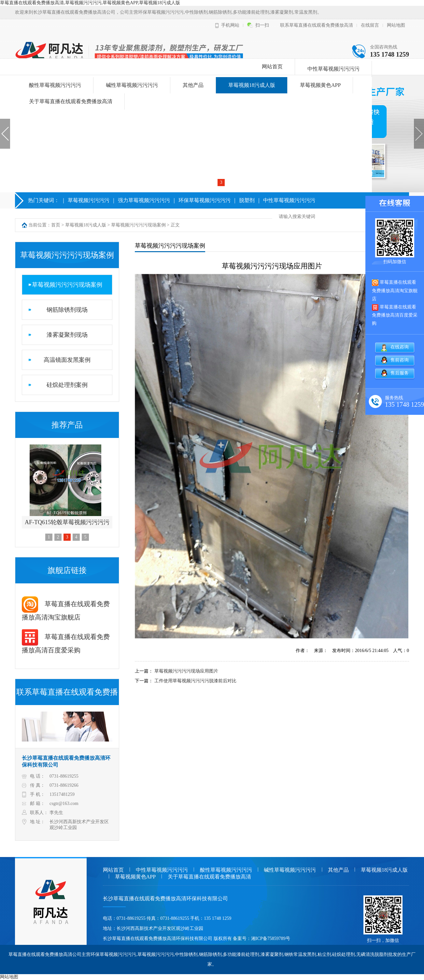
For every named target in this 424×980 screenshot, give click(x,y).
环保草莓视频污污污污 (205, 200)
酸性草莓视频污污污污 (55, 85)
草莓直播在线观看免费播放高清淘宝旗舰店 (395, 290)
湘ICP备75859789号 (271, 939)
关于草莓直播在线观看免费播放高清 (71, 101)
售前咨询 (400, 360)
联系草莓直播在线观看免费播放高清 (317, 25)
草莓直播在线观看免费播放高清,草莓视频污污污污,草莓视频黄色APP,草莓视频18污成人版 (90, 3)
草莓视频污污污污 (89, 200)
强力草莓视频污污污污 (144, 200)
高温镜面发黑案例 (67, 360)
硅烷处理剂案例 (67, 385)
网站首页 (272, 67)
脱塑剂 (247, 200)
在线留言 (370, 25)
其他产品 (193, 85)
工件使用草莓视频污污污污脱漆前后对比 (195, 681)
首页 (56, 225)
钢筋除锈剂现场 (67, 310)
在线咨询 (400, 347)
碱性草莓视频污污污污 (132, 85)
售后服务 (400, 373)
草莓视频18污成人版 (252, 85)
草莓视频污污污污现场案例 (138, 225)
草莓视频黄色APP (320, 85)
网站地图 (396, 25)
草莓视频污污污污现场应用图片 (186, 671)
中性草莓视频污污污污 (333, 69)
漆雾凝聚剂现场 (67, 335)
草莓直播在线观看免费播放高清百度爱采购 (395, 315)
